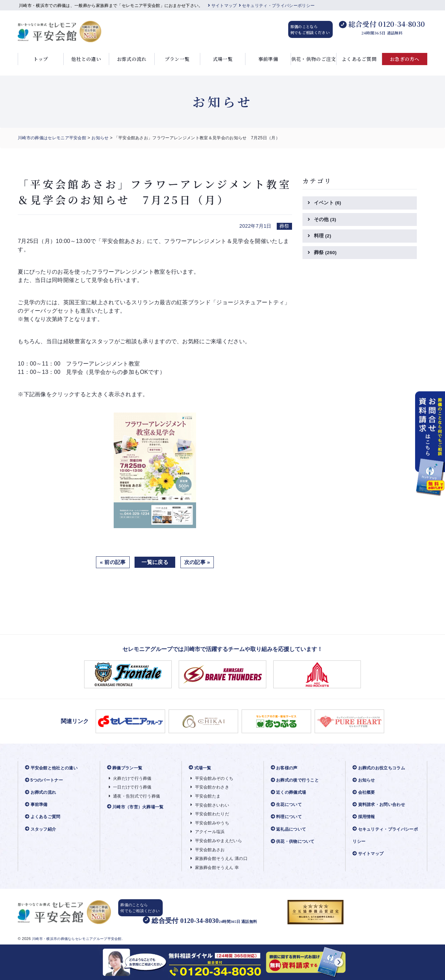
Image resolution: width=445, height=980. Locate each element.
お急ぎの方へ (405, 59)
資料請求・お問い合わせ (381, 805)
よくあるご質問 (359, 59)
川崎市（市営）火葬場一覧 (138, 807)
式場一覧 (223, 59)
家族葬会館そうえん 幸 (216, 868)
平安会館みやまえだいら (218, 841)
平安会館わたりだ (211, 814)
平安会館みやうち (211, 823)
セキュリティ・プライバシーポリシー (277, 6)
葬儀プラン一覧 (126, 768)
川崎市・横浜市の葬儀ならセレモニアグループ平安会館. (82, 937)
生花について (288, 805)
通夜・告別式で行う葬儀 (136, 796)
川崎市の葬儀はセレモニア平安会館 (52, 138)
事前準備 (268, 59)
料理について (288, 817)
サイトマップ (222, 6)
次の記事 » (199, 562)
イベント (328, 203)
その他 (325, 220)
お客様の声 (285, 768)
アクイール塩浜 (209, 832)
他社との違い (86, 59)
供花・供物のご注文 (314, 59)
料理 (323, 236)
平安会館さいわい (211, 805)
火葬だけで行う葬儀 (132, 779)
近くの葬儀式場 (290, 793)
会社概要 (365, 793)
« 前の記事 (111, 562)
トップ (41, 59)
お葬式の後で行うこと (297, 780)
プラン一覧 (177, 59)
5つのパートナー (45, 780)
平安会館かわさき (211, 787)
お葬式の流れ (132, 59)
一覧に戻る (155, 562)
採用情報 (365, 817)
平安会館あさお (209, 850)
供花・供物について (294, 842)
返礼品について (290, 829)
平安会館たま (207, 796)
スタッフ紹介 (42, 829)
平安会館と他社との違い (53, 768)
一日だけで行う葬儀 (132, 787)
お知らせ (100, 138)
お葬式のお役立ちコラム (381, 768)
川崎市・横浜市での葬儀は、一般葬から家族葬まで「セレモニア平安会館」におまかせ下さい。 (111, 6)
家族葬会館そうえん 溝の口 (221, 859)
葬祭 (326, 253)
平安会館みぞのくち (213, 779)
